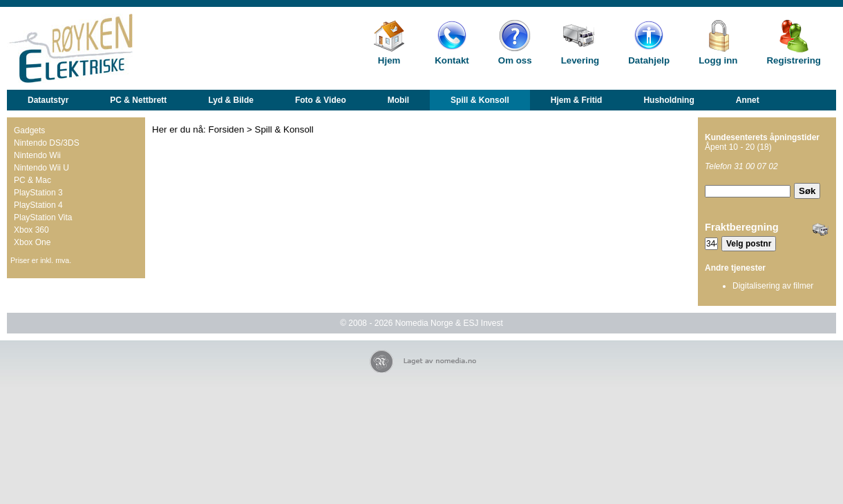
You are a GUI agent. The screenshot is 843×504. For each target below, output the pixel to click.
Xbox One (32, 242)
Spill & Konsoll (480, 100)
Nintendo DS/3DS (47, 143)
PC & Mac (32, 180)
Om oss (515, 60)
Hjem (389, 60)
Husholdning (669, 100)
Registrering (794, 60)
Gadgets (29, 130)
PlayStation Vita (43, 217)
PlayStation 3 (38, 193)
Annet (748, 100)
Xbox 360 (31, 230)
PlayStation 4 (38, 205)
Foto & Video (321, 100)
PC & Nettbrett (138, 100)
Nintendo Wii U (41, 168)
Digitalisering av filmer (773, 286)
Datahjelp (649, 60)
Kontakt (452, 60)
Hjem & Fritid (577, 100)
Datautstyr (48, 100)
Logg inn (718, 60)
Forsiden (227, 129)
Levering (580, 60)
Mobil (398, 100)
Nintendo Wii (37, 155)
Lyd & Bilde (231, 100)
